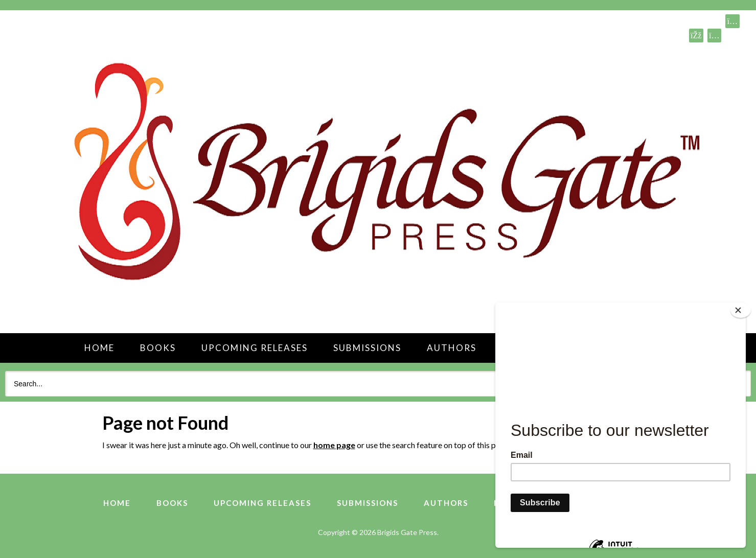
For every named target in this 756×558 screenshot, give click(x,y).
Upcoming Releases (255, 348)
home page (334, 445)
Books (158, 348)
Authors (452, 348)
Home (99, 348)
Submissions (367, 348)
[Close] (741, 310)
